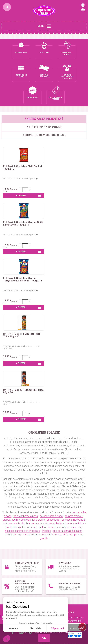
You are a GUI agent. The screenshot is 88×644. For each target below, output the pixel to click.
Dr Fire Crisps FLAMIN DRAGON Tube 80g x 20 (64, 201)
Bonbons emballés (12, 565)
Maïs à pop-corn (54, 527)
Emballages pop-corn (57, 531)
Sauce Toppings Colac (44, 105)
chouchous (53, 385)
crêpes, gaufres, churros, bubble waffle (24, 385)
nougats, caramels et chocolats (22, 397)
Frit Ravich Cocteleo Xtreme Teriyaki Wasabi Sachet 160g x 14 (23, 201)
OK (82, 493)
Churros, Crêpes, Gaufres (15, 539)
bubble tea (11, 400)
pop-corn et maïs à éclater (67, 397)
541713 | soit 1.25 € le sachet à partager (21, 156)
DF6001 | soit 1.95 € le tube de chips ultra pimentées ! (64, 213)
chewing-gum (62, 393)
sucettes (76, 393)
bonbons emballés (53, 389)
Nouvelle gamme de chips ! (44, 113)
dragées (46, 397)
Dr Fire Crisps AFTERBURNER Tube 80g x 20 (20, 257)
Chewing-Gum (9, 580)
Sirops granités (54, 539)
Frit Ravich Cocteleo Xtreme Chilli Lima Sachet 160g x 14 (62, 145)
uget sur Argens (73, 611)
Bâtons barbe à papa (13, 531)
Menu (44, 26)
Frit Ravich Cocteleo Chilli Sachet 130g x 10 (23, 145)
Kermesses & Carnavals (14, 542)
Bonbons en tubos (11, 569)
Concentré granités (56, 535)
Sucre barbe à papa (12, 524)
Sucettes (6, 577)
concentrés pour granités (55, 400)
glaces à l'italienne (29, 400)
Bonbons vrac (9, 562)
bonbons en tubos (74, 389)
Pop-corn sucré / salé (57, 524)
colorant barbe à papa (26, 382)
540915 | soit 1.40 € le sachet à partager (21, 212)
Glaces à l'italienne (56, 546)
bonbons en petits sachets (20, 393)
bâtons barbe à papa (51, 382)
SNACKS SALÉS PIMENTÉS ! (44, 96)
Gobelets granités (55, 542)
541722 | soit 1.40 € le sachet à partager (63, 156)
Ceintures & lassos (12, 584)
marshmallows (45, 393)
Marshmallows (9, 573)
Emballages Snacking (13, 546)
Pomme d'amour (11, 535)
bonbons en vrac (31, 389)
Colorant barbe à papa (14, 527)
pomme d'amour (74, 382)
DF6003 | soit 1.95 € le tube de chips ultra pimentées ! (21, 269)
